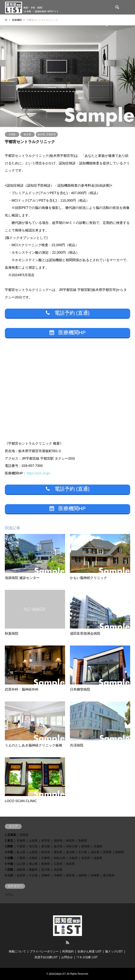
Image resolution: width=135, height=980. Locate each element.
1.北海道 (10, 835)
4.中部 (9, 852)
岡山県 (33, 864)
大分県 (33, 875)
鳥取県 (70, 864)
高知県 (58, 870)
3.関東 (12, 134)
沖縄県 (58, 875)
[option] (67, 76)
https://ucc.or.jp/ (38, 473)
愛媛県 (33, 870)
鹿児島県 (109, 875)
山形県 (33, 841)
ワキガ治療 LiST (87, 957)
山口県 (21, 864)
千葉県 (21, 846)
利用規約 (68, 951)
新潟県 (70, 852)
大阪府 (73, 858)
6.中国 (9, 864)
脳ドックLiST (114, 951)
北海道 (24, 835)
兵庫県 (46, 858)
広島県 (58, 864)
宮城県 (21, 841)
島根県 (46, 864)
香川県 (46, 870)
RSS (67, 942)
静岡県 (120, 852)
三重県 (21, 858)
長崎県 (95, 875)
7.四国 (9, 870)
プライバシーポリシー (44, 951)
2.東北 (9, 841)
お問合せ (67, 957)
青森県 (83, 841)
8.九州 (9, 875)
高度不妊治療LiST (46, 957)
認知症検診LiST (57, 974)
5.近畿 (9, 858)
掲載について (17, 951)
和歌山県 (60, 858)
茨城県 (98, 846)
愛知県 (58, 852)
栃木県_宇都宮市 (47, 134)
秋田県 (70, 841)
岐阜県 (46, 852)
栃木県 (27, 134)
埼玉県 (33, 846)
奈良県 (86, 858)
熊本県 (70, 875)
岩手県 (46, 841)
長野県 (107, 852)
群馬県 (86, 846)
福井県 (95, 852)
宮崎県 (46, 875)
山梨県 (33, 852)
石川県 (83, 852)
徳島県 (21, 870)
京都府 (33, 858)
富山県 (21, 852)
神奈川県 (72, 846)
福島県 (58, 841)
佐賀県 (21, 875)
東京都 (46, 846)
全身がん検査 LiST (89, 951)
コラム (9, 895)
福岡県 (83, 875)
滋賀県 (98, 858)
